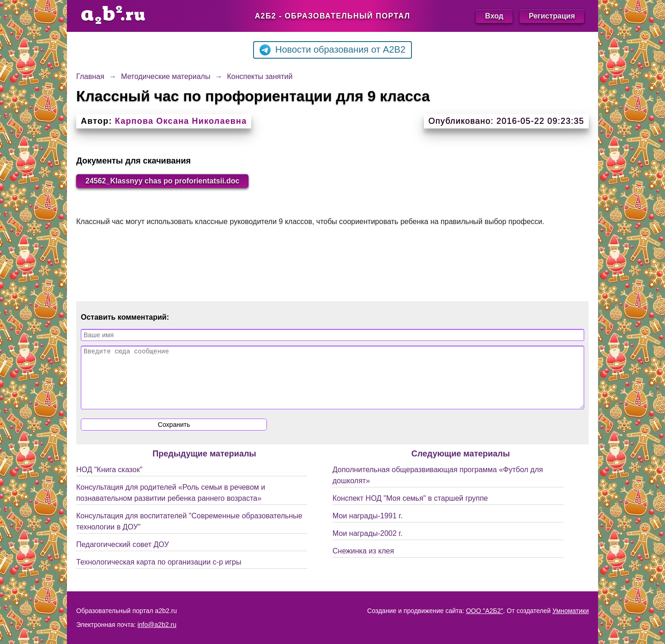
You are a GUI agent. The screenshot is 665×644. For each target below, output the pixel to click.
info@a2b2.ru (157, 625)
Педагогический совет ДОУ (123, 556)
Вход (494, 16)
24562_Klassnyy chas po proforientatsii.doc (162, 181)
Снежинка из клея (363, 562)
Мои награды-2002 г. (368, 544)
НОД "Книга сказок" (109, 481)
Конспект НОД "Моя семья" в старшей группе (410, 509)
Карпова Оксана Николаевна (181, 121)
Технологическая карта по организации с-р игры (159, 573)
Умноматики (571, 611)
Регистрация (552, 16)
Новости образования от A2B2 (332, 50)
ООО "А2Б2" (485, 611)
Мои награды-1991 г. (368, 527)
